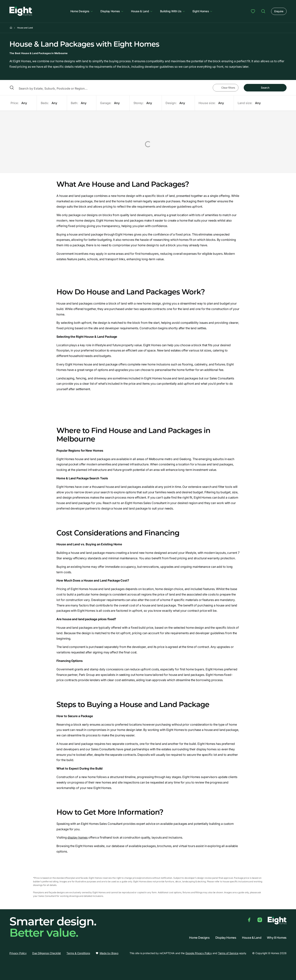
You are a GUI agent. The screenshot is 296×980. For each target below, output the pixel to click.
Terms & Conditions (78, 953)
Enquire (279, 11)
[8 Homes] (21, 11)
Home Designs (82, 11)
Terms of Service (228, 953)
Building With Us (173, 11)
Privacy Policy (18, 953)
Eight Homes (203, 11)
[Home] (11, 28)
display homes (77, 837)
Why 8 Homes (277, 938)
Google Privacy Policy (199, 953)
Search (265, 88)
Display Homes (112, 11)
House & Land (142, 11)
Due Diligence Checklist (47, 953)
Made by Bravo (109, 953)
